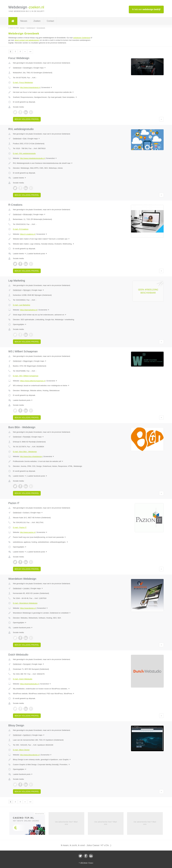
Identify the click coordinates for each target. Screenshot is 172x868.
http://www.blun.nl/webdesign (31, 456)
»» (30, 51)
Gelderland (17, 68)
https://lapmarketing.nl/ (29, 310)
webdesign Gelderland (82, 38)
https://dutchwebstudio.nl (29, 684)
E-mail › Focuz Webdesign (23, 82)
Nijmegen (27, 290)
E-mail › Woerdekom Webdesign (25, 603)
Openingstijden (20, 324)
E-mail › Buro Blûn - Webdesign (25, 452)
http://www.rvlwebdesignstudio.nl (32, 158)
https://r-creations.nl (27, 234)
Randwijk (27, 437)
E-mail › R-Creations (21, 229)
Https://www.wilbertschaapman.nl (32, 381)
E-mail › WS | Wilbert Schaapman (26, 376)
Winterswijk (28, 214)
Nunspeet (27, 664)
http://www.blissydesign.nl (30, 755)
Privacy (91, 863)
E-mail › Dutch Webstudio (23, 679)
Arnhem (26, 513)
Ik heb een (146, 9)
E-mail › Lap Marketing (22, 305)
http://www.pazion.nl (28, 532)
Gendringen (28, 68)
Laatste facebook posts (37, 254)
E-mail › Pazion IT (20, 527)
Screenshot (47, 87)
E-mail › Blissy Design (21, 750)
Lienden (26, 588)
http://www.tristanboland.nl (30, 87)
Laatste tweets (20, 178)
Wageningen (28, 361)
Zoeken (37, 21)
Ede (25, 139)
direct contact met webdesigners (27, 40)
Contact (50, 21)
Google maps (40, 68)
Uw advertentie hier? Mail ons (66, 823)
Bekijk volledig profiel (27, 119)
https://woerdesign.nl (28, 608)
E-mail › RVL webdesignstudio (24, 153)
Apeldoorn (27, 735)
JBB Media (84, 863)
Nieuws (24, 21)
